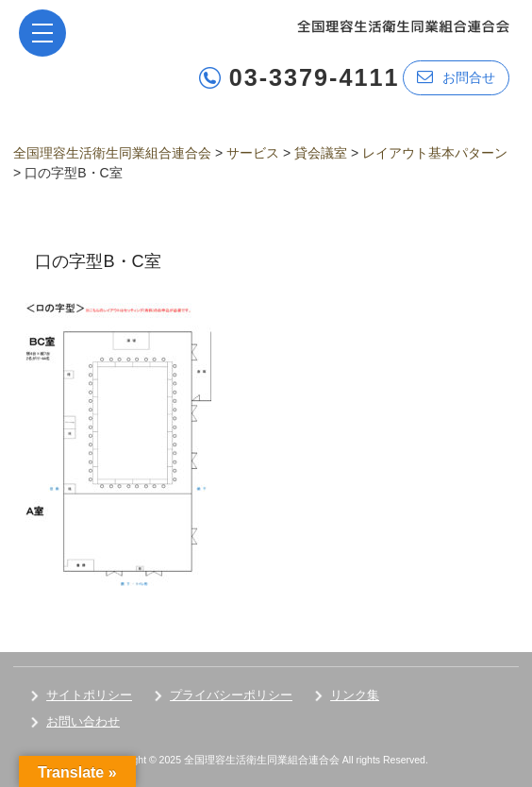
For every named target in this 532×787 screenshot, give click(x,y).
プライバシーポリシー (231, 695)
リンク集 (355, 695)
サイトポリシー (89, 695)
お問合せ (456, 77)
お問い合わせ (83, 721)
